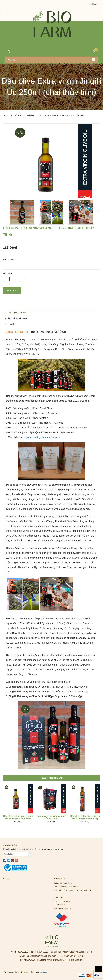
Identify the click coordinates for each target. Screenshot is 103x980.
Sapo (45, 972)
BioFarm (26, 972)
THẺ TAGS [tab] (10, 324)
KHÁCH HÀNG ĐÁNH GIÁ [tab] (16, 318)
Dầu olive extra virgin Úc (25, 115)
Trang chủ (8, 115)
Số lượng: (8, 274)
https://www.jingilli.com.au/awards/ (42, 437)
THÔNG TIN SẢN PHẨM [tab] (16, 313)
